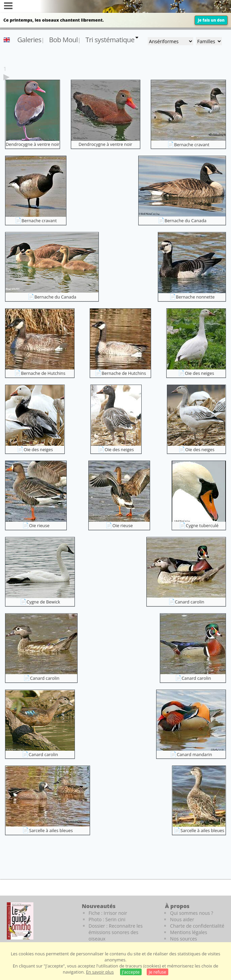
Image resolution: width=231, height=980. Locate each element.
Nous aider (182, 919)
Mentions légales (189, 932)
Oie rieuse (39, 525)
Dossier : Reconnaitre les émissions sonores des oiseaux (116, 932)
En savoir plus (100, 972)
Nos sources (183, 939)
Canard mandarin (194, 754)
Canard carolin (190, 602)
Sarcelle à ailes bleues (51, 830)
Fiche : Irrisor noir (108, 913)
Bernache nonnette (195, 297)
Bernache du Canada (185, 221)
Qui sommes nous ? (192, 913)
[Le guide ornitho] (20, 921)
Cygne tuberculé (202, 525)
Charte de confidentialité (197, 926)
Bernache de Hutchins (43, 373)
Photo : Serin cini (107, 919)
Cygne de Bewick (44, 602)
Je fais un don (211, 20)
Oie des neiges (199, 373)
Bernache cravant (192, 145)
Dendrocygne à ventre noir (33, 144)
